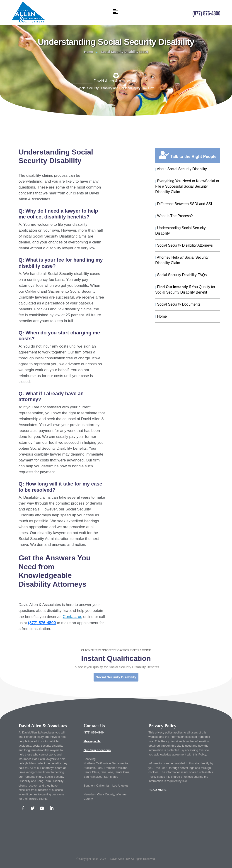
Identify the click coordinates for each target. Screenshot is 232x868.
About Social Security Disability (181, 169)
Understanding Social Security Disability (180, 231)
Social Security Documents (178, 304)
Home (88, 52)
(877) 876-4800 (94, 732)
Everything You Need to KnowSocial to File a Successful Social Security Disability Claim (187, 186)
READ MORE (157, 790)
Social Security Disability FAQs (181, 275)
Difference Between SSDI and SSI (184, 204)
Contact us (72, 617)
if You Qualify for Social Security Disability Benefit (185, 290)
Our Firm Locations (97, 750)
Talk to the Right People (188, 155)
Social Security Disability (116, 677)
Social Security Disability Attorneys (184, 245)
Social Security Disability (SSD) (124, 52)
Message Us (92, 741)
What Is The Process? (174, 216)
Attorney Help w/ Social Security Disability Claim (182, 260)
